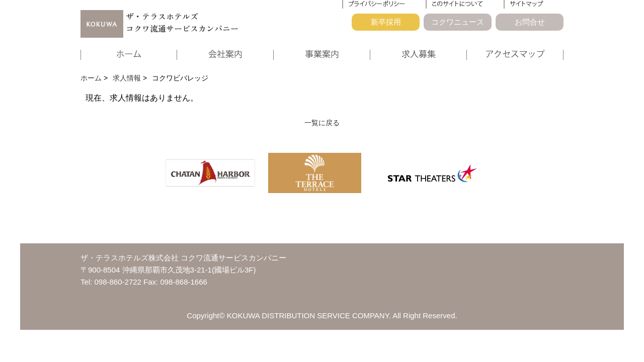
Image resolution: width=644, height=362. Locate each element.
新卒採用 (386, 22)
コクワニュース (458, 22)
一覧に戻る (322, 123)
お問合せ (530, 22)
